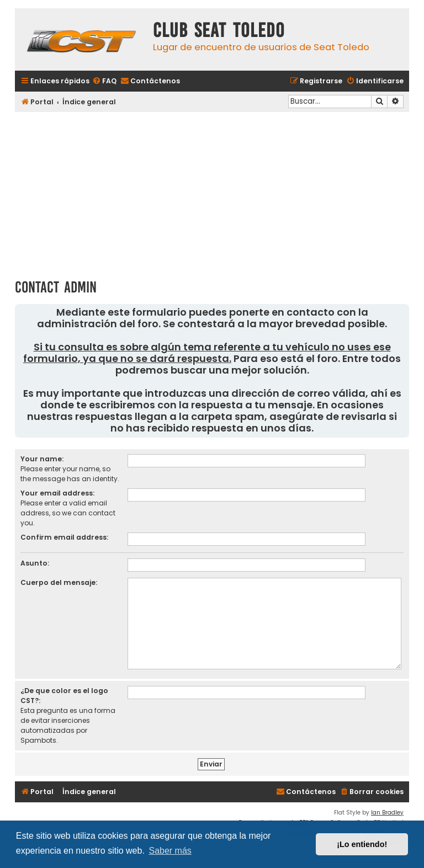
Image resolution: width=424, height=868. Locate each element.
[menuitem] (104, 81)
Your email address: (57, 493)
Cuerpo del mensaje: (59, 582)
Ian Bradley (387, 813)
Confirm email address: (64, 537)
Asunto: (35, 563)
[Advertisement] (212, 191)
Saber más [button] (170, 851)
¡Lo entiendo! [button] (362, 844)
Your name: (42, 459)
